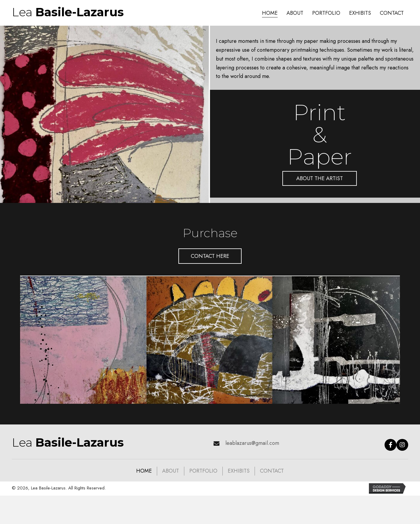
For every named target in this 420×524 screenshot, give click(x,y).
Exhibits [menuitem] (239, 471)
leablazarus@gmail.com (252, 443)
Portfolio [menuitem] (203, 471)
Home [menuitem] (144, 471)
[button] (320, 178)
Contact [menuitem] (272, 471)
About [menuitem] (171, 471)
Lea (68, 12)
